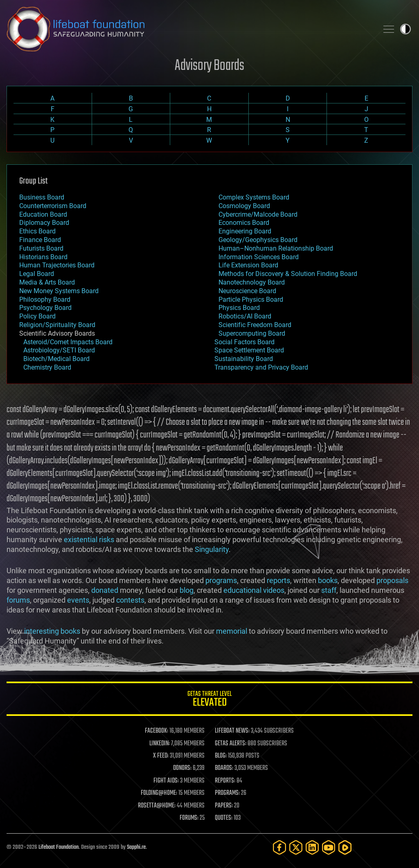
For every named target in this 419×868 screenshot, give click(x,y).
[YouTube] (329, 847)
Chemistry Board (47, 367)
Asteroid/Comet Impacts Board (68, 342)
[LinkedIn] (312, 847)
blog (187, 590)
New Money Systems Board (59, 291)
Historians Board (43, 257)
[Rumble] (345, 847)
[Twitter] (296, 847)
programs (221, 580)
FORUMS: (189, 818)
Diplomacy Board (44, 223)
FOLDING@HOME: (159, 793)
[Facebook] (279, 847)
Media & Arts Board (47, 282)
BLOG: (221, 756)
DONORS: (182, 768)
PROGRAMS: (227, 793)
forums (18, 600)
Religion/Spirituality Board (57, 325)
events (78, 600)
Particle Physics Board (251, 299)
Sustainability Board (244, 359)
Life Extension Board (248, 265)
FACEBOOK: (157, 731)
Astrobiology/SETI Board (59, 350)
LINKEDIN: (160, 744)
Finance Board (40, 240)
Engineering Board (245, 231)
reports (278, 580)
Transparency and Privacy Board (261, 367)
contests (130, 600)
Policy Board (37, 316)
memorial (232, 631)
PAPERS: (224, 806)
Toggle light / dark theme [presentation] (405, 29)
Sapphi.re (136, 847)
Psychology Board (45, 308)
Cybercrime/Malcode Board (258, 214)
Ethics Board (37, 231)
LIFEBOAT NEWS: (232, 731)
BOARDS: (224, 768)
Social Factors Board (244, 342)
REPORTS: (225, 781)
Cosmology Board (244, 206)
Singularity (212, 549)
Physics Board (239, 308)
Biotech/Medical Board (56, 359)
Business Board (42, 197)
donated (105, 590)
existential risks (89, 539)
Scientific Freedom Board (255, 325)
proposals (392, 580)
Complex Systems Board (254, 197)
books (328, 580)
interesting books (52, 631)
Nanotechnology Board (252, 282)
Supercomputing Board (252, 333)
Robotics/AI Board (245, 316)
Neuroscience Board (247, 291)
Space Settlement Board (249, 350)
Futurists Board (41, 248)
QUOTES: (224, 818)
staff (329, 590)
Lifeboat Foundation (59, 847)
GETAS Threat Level (209, 700)
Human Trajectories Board (57, 265)
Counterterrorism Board (53, 206)
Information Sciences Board (259, 257)
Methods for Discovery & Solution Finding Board (288, 274)
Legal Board (37, 274)
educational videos (254, 590)
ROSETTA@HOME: (157, 806)
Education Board (43, 214)
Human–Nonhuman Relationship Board (276, 248)
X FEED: (161, 756)
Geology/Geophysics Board (258, 240)
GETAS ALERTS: (231, 744)
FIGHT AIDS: (166, 781)
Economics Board (244, 223)
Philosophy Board (45, 299)
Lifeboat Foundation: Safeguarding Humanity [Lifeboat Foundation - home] (189, 29)
